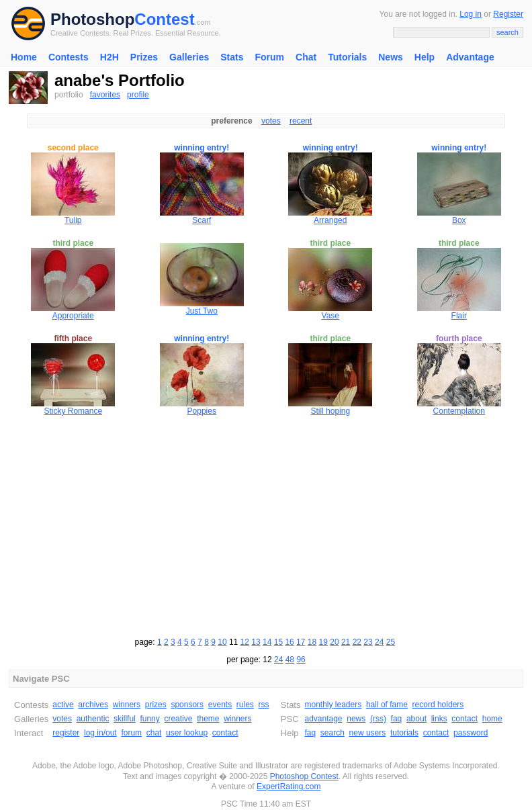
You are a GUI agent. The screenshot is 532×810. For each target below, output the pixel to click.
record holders (438, 705)
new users (368, 733)
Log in (471, 14)
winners (127, 705)
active (63, 705)
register (66, 733)
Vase (330, 316)
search (332, 733)
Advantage (470, 57)
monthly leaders (333, 705)
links (439, 719)
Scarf (202, 220)
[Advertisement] (266, 525)
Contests (69, 57)
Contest (164, 19)
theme (208, 719)
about (416, 719)
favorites (105, 95)
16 (289, 642)
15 (278, 642)
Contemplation (459, 411)
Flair (459, 316)
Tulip (73, 220)
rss (264, 705)
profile (138, 95)
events (220, 705)
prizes (156, 705)
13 (256, 642)
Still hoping (330, 411)
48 (290, 660)
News (391, 57)
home (492, 719)
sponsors (187, 705)
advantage (323, 719)
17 (301, 642)
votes (271, 121)
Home (24, 57)
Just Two (202, 311)
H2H (109, 57)
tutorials (404, 733)
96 (301, 660)
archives (93, 705)
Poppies (202, 411)
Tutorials (347, 57)
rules (245, 705)
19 (323, 642)
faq (397, 719)
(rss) (378, 719)
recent (301, 121)
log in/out (100, 733)
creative (178, 719)
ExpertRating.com (289, 786)
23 (368, 642)
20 (334, 642)
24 (379, 642)
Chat (306, 57)
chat (154, 733)
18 (312, 642)
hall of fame (387, 705)
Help (425, 57)
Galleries (189, 57)
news (356, 719)
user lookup (187, 733)
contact (225, 733)
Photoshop (92, 19)
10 (222, 642)
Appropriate (73, 316)
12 (245, 642)
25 (391, 642)
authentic (93, 719)
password (471, 733)
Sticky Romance (73, 411)
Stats (232, 57)
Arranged (330, 220)
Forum (269, 57)
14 (267, 642)
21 (346, 642)
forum (131, 733)
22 (357, 642)
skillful (125, 719)
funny (149, 719)
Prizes (144, 57)
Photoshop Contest (304, 776)
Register (508, 14)
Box (459, 220)
